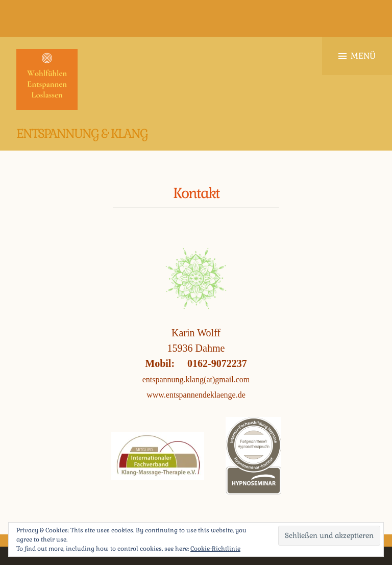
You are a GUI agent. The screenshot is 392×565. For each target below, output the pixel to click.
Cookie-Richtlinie (215, 549)
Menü (357, 56)
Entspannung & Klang (82, 133)
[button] (47, 80)
